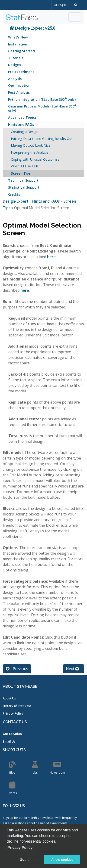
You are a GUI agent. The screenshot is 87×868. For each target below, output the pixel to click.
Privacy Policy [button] (20, 848)
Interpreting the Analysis (30, 152)
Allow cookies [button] (62, 860)
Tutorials (16, 58)
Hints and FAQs (21, 124)
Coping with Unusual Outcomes (35, 159)
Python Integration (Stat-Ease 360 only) (42, 99)
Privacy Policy (13, 713)
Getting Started (21, 51)
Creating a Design (25, 132)
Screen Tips (21, 173)
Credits (14, 194)
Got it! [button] (25, 860)
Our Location (12, 734)
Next (72, 669)
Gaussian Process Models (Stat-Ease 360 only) (42, 108)
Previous (17, 669)
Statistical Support (24, 187)
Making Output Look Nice (31, 145)
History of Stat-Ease (17, 706)
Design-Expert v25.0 (32, 28)
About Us (9, 698)
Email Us (9, 741)
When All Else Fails (25, 166)
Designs (14, 65)
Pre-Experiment (21, 72)
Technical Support (23, 180)
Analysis (15, 79)
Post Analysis (19, 92)
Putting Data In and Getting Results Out (42, 139)
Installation (18, 44)
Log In (60, 5)
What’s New (18, 37)
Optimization (19, 85)
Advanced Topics (22, 117)
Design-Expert (16, 201)
